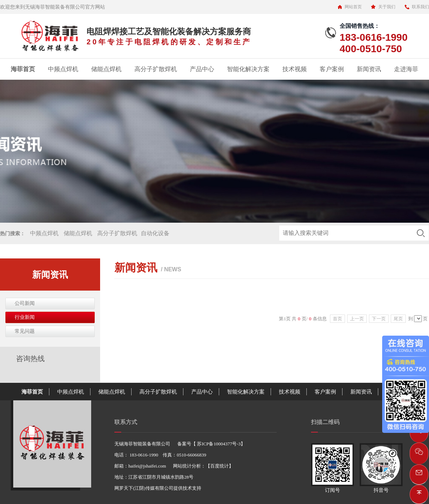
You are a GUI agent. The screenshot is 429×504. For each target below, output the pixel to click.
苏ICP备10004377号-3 (218, 444)
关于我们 (387, 7)
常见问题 (25, 331)
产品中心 (202, 69)
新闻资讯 (369, 69)
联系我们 (420, 7)
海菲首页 (23, 69)
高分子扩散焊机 (156, 69)
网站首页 (353, 7)
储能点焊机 (106, 69)
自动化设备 (155, 233)
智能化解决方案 (248, 69)
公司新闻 (25, 303)
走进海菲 (406, 69)
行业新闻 (25, 317)
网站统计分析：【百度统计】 (203, 466)
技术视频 (295, 69)
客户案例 (332, 69)
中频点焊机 (63, 69)
